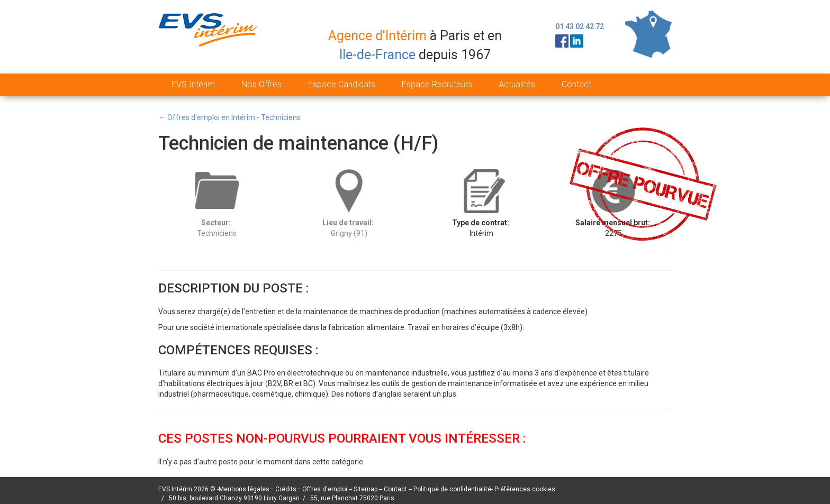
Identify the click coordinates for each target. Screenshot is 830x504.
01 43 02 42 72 (580, 26)
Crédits (286, 489)
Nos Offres (261, 84)
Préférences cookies (525, 489)
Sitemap (366, 489)
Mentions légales (244, 489)
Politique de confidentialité (452, 489)
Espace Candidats (342, 84)
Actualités (517, 84)
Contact (576, 84)
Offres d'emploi (325, 489)
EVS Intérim (193, 84)
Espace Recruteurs (437, 84)
